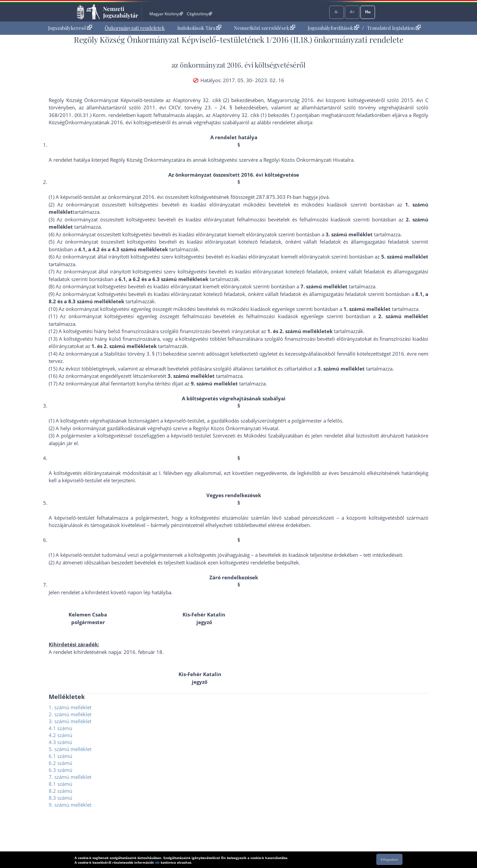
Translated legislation (394, 28)
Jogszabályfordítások (333, 28)
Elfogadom (389, 859)
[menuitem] (70, 28)
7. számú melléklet (70, 777)
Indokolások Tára (199, 28)
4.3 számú (60, 742)
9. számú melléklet (70, 805)
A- (337, 12)
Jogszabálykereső (70, 28)
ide (157, 862)
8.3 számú (60, 798)
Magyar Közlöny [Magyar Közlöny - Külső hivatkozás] (166, 14)
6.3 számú (60, 770)
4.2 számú (60, 735)
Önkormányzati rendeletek (135, 28)
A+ (352, 12)
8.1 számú (60, 784)
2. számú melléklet (70, 714)
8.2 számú (60, 791)
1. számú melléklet (70, 707)
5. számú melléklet (70, 749)
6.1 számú (60, 756)
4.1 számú (60, 728)
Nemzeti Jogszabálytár (121, 12)
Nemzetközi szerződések (265, 28)
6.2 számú (60, 763)
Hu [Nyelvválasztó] (368, 12)
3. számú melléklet (70, 721)
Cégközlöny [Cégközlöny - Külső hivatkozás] (199, 14)
